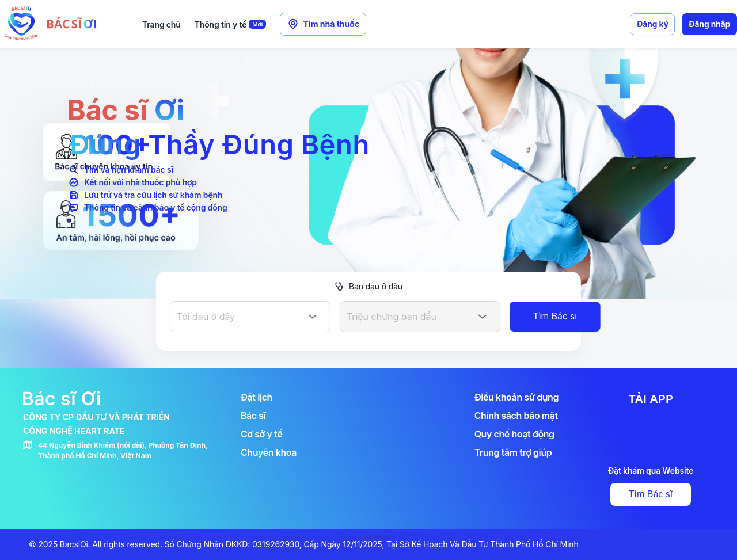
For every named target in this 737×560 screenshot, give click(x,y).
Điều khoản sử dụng (516, 397)
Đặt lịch (257, 397)
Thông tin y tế (231, 24)
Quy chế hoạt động (514, 434)
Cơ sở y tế (261, 434)
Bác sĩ (253, 416)
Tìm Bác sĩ (651, 494)
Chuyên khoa (269, 452)
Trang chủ (162, 24)
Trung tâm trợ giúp (513, 452)
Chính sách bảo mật (516, 416)
